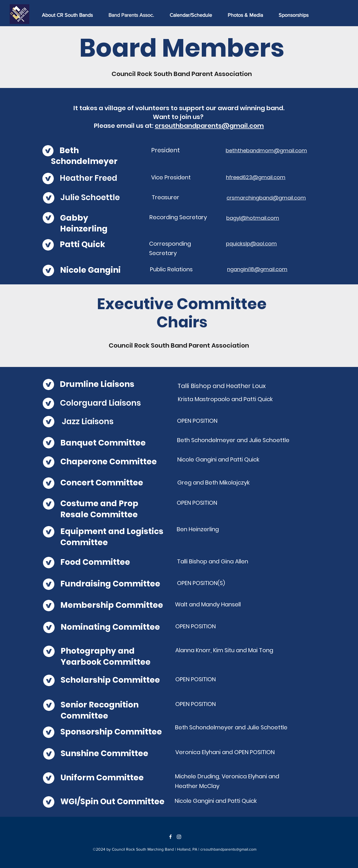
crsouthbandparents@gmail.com (209, 126)
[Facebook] (170, 837)
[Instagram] (179, 837)
